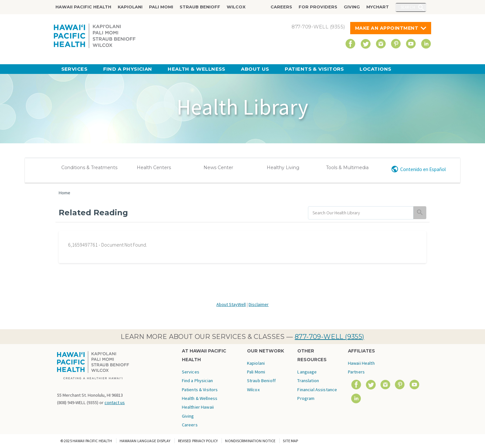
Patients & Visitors (314, 69)
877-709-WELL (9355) (330, 337)
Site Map (290, 441)
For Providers (318, 7)
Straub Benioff (200, 7)
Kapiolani (130, 7)
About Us (255, 69)
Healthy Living (283, 168)
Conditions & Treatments (89, 168)
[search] (361, 213)
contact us (115, 402)
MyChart (378, 7)
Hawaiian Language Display (145, 441)
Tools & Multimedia (347, 168)
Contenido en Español (423, 169)
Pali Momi (161, 7)
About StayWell (231, 304)
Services (74, 69)
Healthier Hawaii (198, 407)
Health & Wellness (197, 69)
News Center (218, 168)
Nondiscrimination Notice (250, 441)
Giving (352, 7)
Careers (281, 7)
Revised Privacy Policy (198, 441)
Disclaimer (259, 304)
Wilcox (236, 7)
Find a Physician (128, 69)
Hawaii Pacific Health (83, 7)
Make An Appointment (387, 28)
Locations (375, 69)
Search (408, 7)
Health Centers (154, 168)
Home (64, 193)
